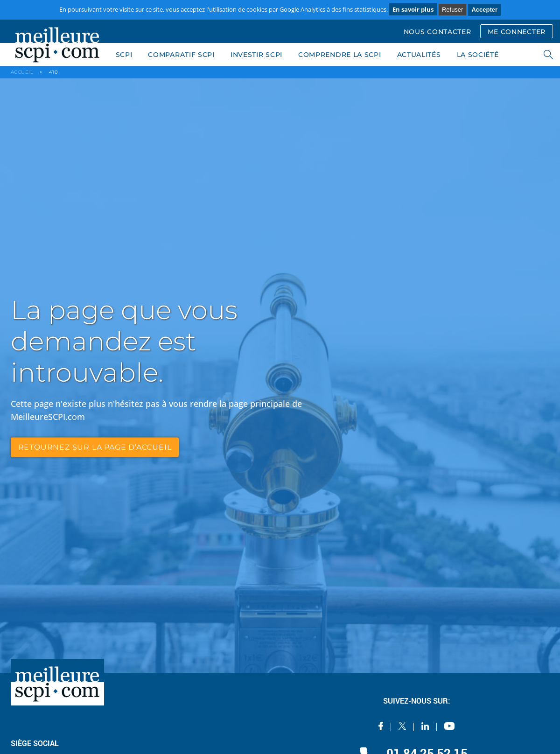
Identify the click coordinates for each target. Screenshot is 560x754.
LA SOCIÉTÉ (478, 55)
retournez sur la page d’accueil (95, 447)
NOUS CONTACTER (437, 32)
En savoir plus (413, 9)
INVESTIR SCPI (256, 55)
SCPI (124, 55)
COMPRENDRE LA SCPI (340, 55)
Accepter (484, 10)
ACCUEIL (22, 72)
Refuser (453, 10)
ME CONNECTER (517, 32)
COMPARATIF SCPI (181, 55)
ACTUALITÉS (419, 55)
